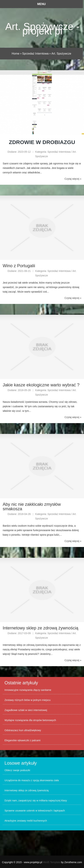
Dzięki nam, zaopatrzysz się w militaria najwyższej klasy (36, 800)
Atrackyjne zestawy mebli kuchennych (26, 821)
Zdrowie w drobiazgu (42, 142)
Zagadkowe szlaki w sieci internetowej (26, 710)
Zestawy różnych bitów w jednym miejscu (28, 700)
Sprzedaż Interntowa (35, 54)
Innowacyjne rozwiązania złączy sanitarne (28, 690)
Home (16, 54)
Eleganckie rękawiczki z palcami (22, 740)
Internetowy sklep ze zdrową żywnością (27, 790)
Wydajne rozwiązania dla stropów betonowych (30, 720)
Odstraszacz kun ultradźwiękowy (23, 730)
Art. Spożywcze (61, 54)
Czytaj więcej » (73, 179)
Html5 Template (52, 862)
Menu (41, 4)
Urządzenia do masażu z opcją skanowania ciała (32, 780)
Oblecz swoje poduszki (17, 770)
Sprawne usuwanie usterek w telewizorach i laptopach (35, 811)
